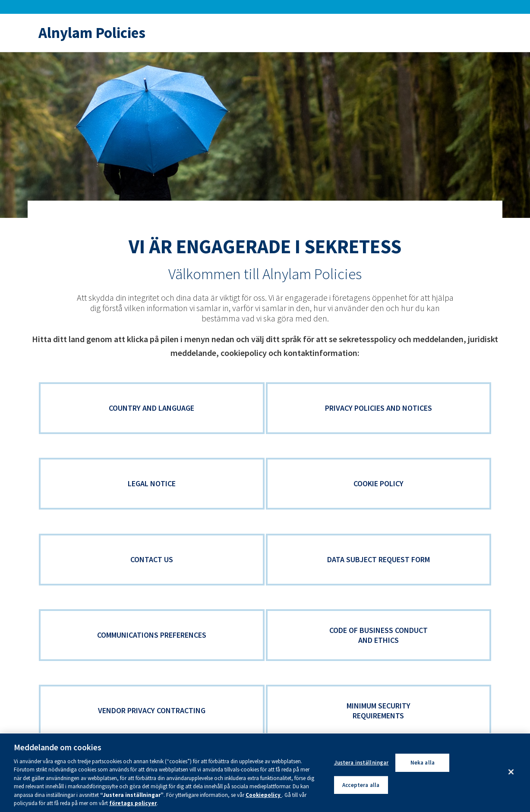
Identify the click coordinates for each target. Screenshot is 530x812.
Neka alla (423, 763)
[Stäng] (511, 772)
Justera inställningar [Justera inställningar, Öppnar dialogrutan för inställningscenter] (361, 763)
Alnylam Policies (92, 33)
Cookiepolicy (264, 795)
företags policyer (133, 803)
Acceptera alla (361, 785)
